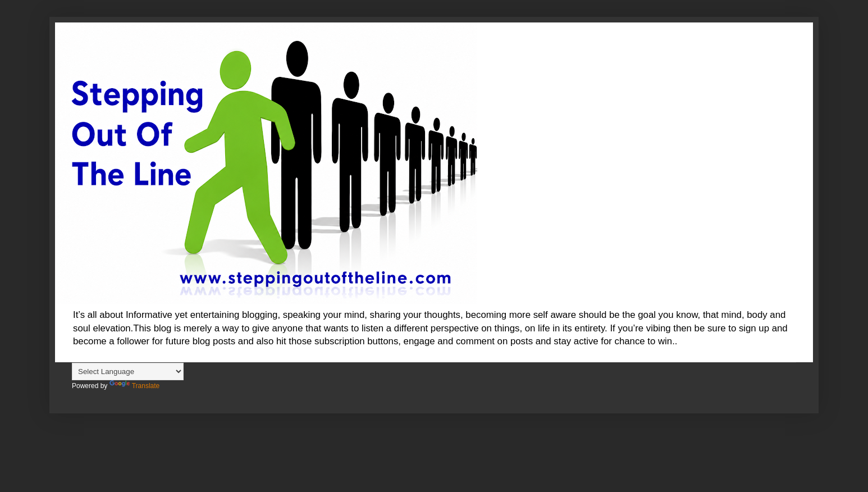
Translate (135, 386)
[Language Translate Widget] (128, 372)
